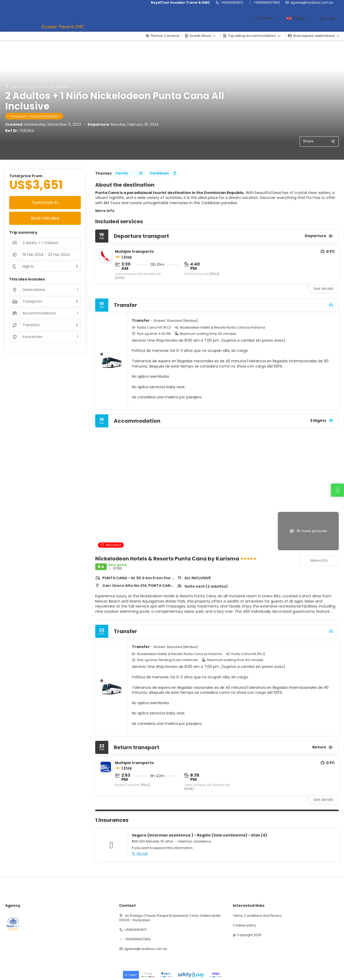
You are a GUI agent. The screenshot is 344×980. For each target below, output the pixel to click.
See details (323, 289)
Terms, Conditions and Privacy (257, 916)
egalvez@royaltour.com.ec (312, 3)
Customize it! (45, 202)
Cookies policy (244, 925)
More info (105, 211)
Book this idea (45, 218)
